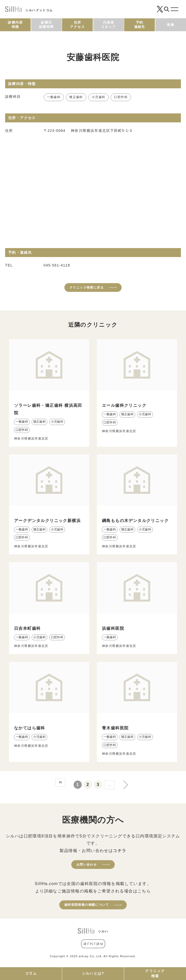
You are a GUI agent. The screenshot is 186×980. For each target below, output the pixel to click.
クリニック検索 (155, 973)
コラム (31, 973)
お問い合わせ (87, 865)
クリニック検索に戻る (87, 287)
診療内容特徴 (15, 25)
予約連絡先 (140, 25)
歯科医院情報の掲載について (87, 905)
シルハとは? (93, 973)
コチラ (120, 851)
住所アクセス (77, 25)
